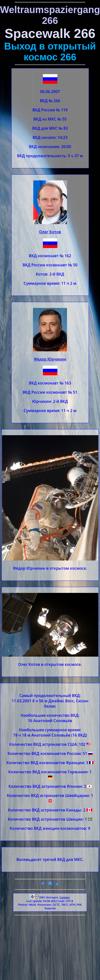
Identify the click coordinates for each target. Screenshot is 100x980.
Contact (65, 897)
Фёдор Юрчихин (50, 359)
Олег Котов (50, 232)
